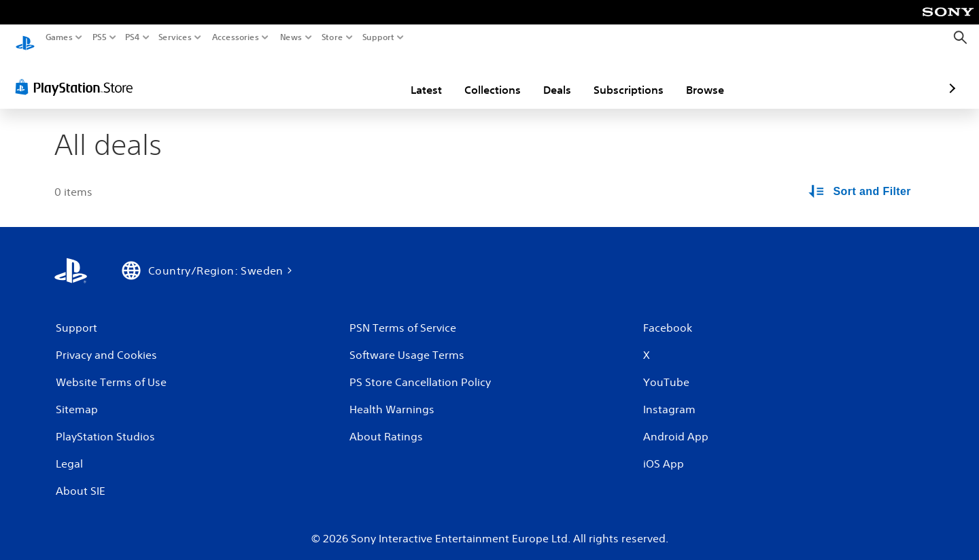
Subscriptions (549, 77)
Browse (625, 77)
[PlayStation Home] (25, 38)
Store (332, 37)
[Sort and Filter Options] (861, 179)
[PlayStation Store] (78, 74)
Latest (347, 77)
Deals (478, 77)
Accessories (235, 37)
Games (59, 37)
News (291, 37)
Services (175, 37)
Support (378, 37)
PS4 (133, 37)
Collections (413, 77)
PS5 (100, 37)
